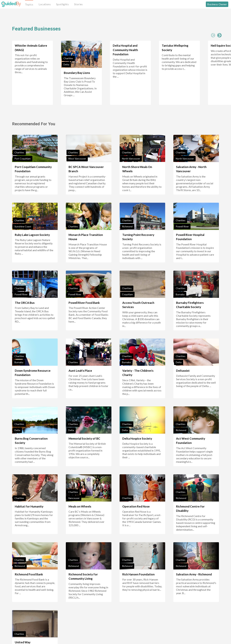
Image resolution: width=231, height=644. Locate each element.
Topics (29, 4)
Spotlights (62, 4)
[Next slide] (219, 35)
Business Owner (217, 4)
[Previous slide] (213, 35)
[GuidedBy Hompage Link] (11, 4)
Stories (79, 4)
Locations (45, 4)
